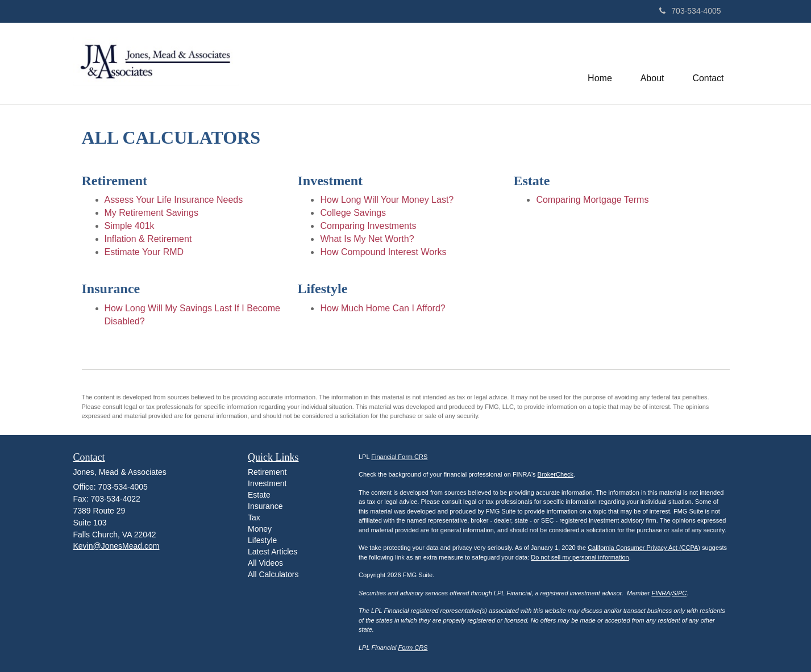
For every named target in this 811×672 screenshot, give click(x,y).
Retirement (267, 472)
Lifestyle (262, 540)
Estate (259, 495)
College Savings (353, 213)
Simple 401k (130, 226)
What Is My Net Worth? (367, 239)
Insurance (265, 506)
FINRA (661, 593)
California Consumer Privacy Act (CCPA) (644, 548)
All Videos (265, 563)
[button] (652, 64)
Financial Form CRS (399, 457)
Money (260, 529)
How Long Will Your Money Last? (387, 200)
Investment (267, 483)
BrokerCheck (556, 474)
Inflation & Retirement (148, 239)
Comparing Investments (368, 226)
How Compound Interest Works (383, 252)
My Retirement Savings (151, 213)
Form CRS (413, 648)
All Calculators (273, 574)
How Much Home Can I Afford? (382, 308)
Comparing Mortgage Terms (592, 200)
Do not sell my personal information (580, 557)
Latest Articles (273, 552)
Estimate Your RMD (144, 252)
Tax (254, 517)
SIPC (679, 593)
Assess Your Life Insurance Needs (174, 200)
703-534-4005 (690, 11)
